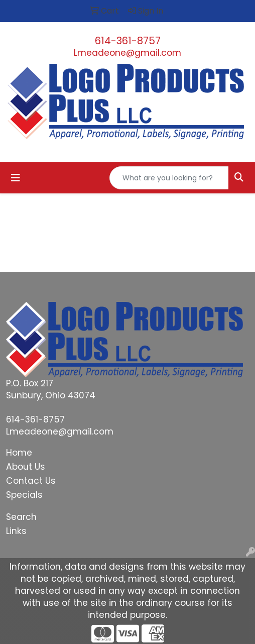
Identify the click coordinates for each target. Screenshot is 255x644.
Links (16, 531)
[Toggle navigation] (16, 178)
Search (21, 517)
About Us (26, 467)
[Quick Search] (169, 178)
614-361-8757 (128, 41)
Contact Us (31, 481)
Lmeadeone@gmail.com (127, 53)
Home (19, 453)
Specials (24, 495)
